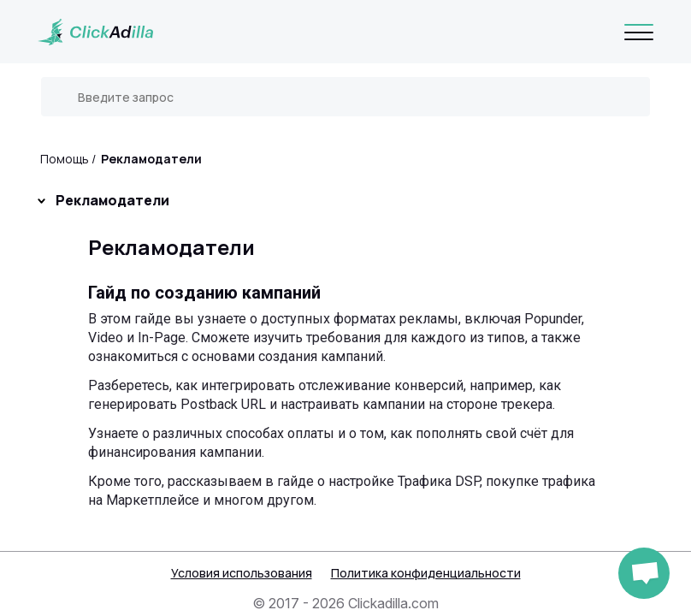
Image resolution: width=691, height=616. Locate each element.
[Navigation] (639, 32)
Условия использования (242, 573)
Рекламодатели (151, 159)
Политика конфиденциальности (426, 573)
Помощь (65, 159)
